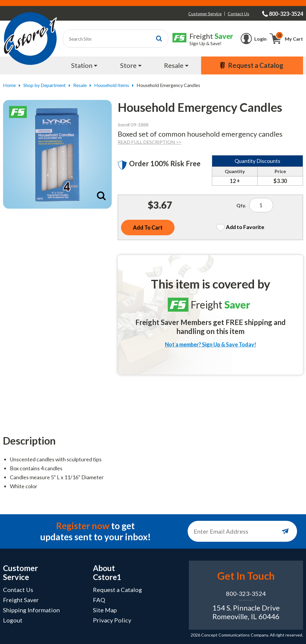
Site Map (105, 610)
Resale (80, 85)
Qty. (241, 205)
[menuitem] (85, 65)
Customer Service (205, 14)
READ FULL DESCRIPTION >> (150, 142)
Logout (13, 620)
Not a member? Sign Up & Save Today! (211, 344)
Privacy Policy (112, 620)
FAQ (99, 600)
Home (9, 85)
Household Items (112, 85)
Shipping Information (31, 610)
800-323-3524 (246, 593)
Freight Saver (21, 600)
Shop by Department (45, 85)
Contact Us (238, 14)
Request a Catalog (117, 590)
